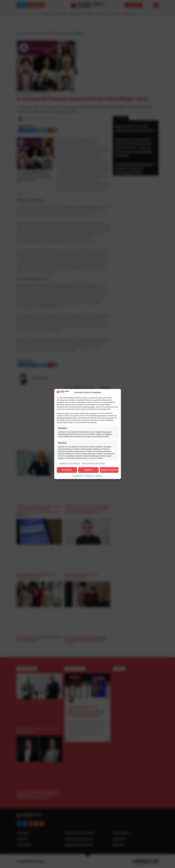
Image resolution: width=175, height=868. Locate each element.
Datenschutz (89, 476)
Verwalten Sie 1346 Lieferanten (70, 463)
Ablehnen (88, 470)
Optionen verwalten (109, 470)
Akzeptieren (67, 470)
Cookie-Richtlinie (78, 476)
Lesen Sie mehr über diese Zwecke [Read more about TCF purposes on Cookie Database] (93, 463)
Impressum (99, 476)
